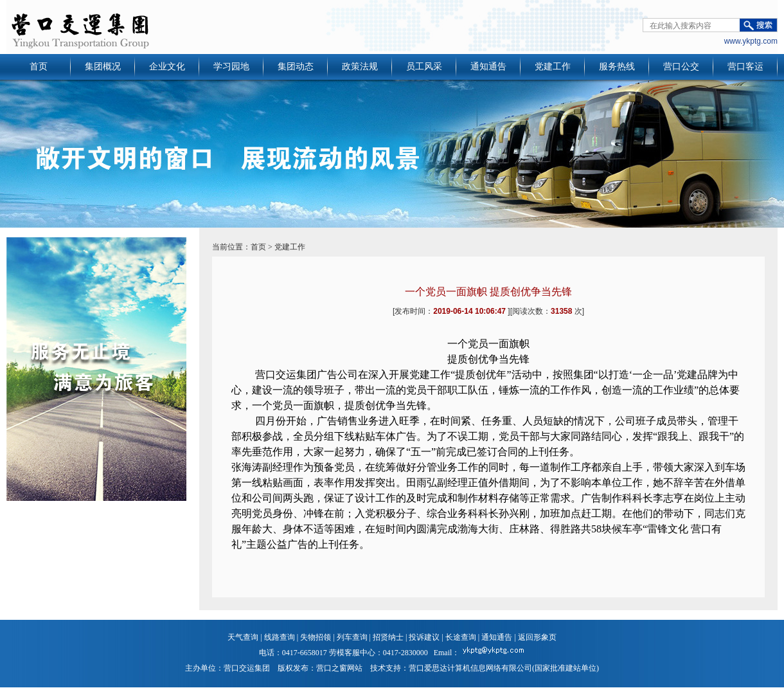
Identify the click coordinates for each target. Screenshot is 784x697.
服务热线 (617, 67)
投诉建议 (424, 637)
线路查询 (280, 637)
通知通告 (488, 67)
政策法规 (360, 67)
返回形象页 (537, 637)
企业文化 (167, 67)
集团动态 (296, 67)
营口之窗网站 (339, 668)
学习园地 (231, 67)
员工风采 (424, 67)
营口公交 (681, 67)
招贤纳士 (388, 637)
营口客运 (745, 67)
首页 (39, 67)
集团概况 (103, 67)
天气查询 (243, 637)
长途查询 (461, 637)
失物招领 (316, 637)
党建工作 (553, 67)
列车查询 (352, 637)
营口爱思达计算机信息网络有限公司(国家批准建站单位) (504, 668)
